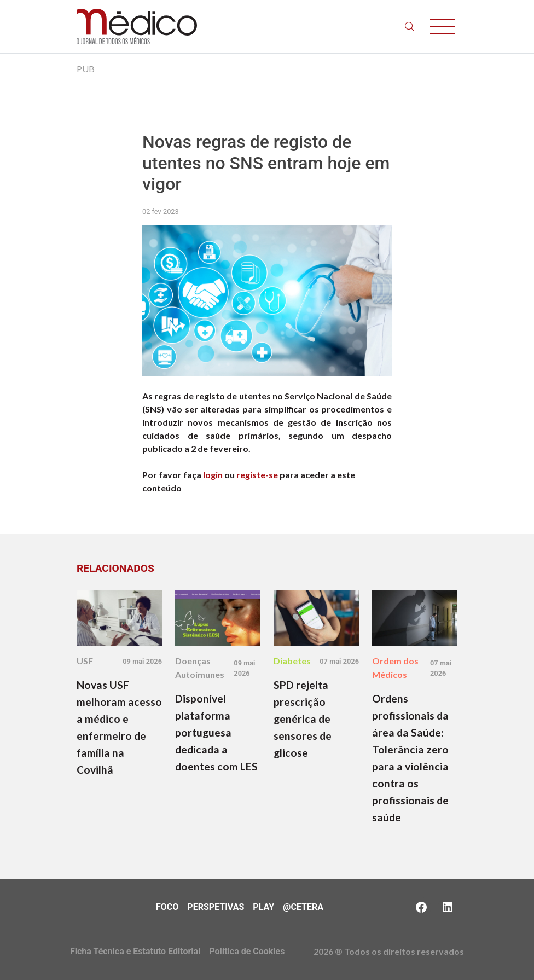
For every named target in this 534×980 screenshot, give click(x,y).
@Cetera (303, 907)
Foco (167, 907)
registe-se (257, 475)
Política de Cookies (247, 951)
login (213, 475)
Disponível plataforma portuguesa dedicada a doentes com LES (216, 732)
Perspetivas (216, 907)
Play (263, 907)
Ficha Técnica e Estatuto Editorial (135, 951)
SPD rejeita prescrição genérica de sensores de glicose (303, 719)
